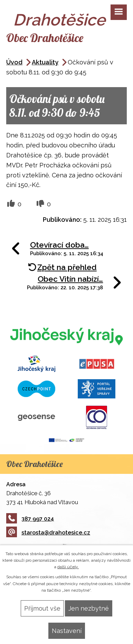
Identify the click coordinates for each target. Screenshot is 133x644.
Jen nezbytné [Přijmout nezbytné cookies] (89, 608)
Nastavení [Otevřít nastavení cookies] (67, 631)
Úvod (14, 62)
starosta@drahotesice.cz (48, 533)
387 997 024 (30, 519)
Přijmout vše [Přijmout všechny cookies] (42, 608)
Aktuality (45, 62)
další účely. (68, 567)
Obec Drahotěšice (45, 38)
